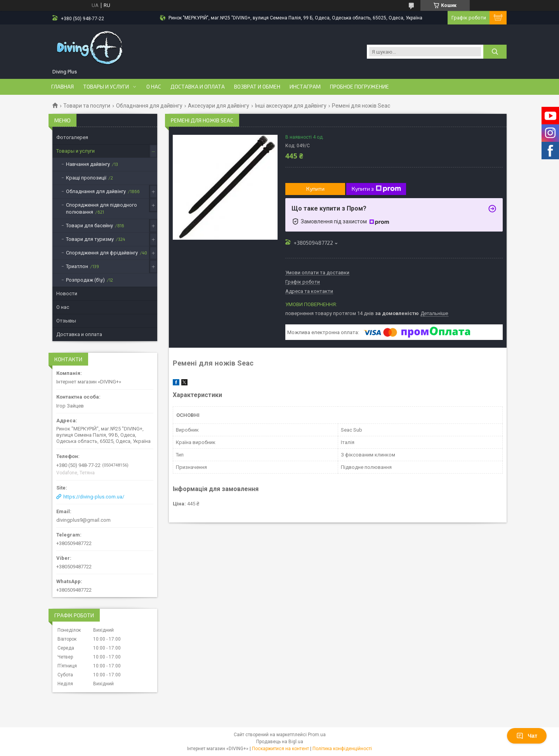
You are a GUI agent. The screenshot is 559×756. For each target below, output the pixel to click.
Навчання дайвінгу (88, 164)
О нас (154, 87)
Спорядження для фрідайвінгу (102, 253)
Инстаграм (305, 87)
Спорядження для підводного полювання (102, 208)
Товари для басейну (89, 226)
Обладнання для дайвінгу (149, 106)
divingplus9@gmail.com (83, 520)
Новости (67, 294)
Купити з (376, 189)
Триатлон (77, 266)
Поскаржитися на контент (280, 749)
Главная (62, 87)
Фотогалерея (72, 137)
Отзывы (66, 321)
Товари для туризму (90, 239)
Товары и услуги (106, 87)
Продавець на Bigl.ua (280, 742)
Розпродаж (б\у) (85, 280)
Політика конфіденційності (342, 749)
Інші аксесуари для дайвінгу (291, 106)
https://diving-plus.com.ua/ (94, 497)
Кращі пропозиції (86, 178)
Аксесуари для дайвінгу (219, 106)
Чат (527, 736)
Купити (315, 189)
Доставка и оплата (198, 87)
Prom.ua (317, 735)
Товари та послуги (87, 106)
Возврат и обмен (257, 87)
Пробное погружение (359, 87)
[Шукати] (495, 52)
